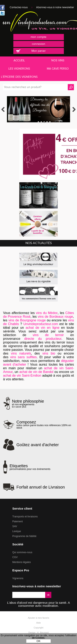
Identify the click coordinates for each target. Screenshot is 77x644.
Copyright (38, 628)
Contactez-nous (19, 7)
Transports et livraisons (25, 517)
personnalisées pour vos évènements (30, 467)
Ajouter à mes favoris (38, 618)
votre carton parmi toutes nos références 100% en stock (45, 424)
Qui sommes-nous (22, 552)
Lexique (17, 531)
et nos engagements (28, 404)
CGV (15, 557)
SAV (15, 526)
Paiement (18, 521)
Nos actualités (39, 243)
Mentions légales (22, 562)
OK (38, 641)
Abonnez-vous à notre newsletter (55, 7)
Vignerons (18, 578)
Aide (38, 623)
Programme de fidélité (24, 536)
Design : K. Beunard (38, 633)
